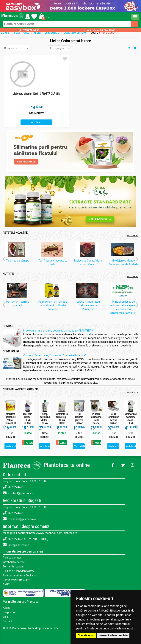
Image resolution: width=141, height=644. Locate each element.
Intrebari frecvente (14, 562)
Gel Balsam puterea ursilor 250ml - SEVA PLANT (79, 423)
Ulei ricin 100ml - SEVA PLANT (28, 419)
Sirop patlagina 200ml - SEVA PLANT (45, 420)
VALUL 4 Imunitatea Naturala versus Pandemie (88, 305)
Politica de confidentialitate (19, 571)
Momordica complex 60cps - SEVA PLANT (131, 420)
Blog (5, 617)
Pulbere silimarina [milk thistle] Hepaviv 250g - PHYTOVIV (96, 423)
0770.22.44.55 (31, 30)
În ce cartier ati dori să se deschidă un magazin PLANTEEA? (58, 331)
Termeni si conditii (13, 567)
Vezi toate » (133, 235)
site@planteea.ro (16, 545)
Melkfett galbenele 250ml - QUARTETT (11, 419)
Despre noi (9, 612)
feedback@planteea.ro (19, 519)
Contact (7, 621)
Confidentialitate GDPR (16, 580)
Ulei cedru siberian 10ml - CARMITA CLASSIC (37, 94)
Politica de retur (12, 558)
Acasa (7, 608)
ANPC (6, 584)
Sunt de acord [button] (86, 635)
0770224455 (13, 487)
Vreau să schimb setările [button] (113, 635)
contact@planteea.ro (18, 493)
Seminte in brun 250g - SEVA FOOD (62, 419)
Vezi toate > (133, 392)
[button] (44, 16)
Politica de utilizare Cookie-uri (20, 575)
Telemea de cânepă (18, 261)
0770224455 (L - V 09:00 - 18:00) (26, 539)
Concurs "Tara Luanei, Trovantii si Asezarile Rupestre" (55, 355)
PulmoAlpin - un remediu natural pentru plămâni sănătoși (53, 305)
